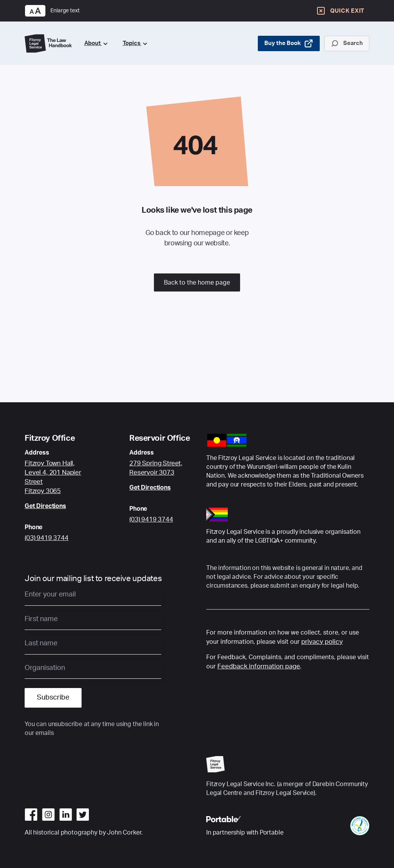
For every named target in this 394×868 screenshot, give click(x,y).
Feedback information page (259, 666)
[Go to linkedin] (66, 815)
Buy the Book (289, 43)
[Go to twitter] (83, 815)
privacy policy (322, 642)
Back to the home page (197, 283)
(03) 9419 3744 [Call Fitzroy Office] (47, 538)
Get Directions (45, 506)
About (96, 43)
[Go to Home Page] (48, 44)
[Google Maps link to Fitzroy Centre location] (58, 477)
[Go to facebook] (31, 815)
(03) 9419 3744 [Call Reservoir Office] (151, 519)
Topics (135, 43)
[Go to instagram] (48, 815)
